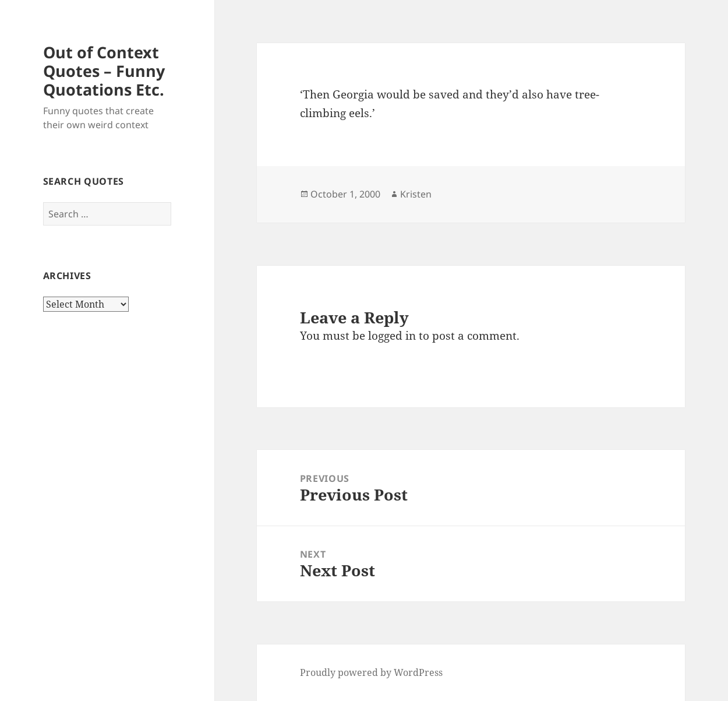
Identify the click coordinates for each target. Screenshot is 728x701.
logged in (392, 336)
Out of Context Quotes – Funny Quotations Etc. (104, 71)
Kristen (416, 194)
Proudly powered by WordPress (371, 672)
